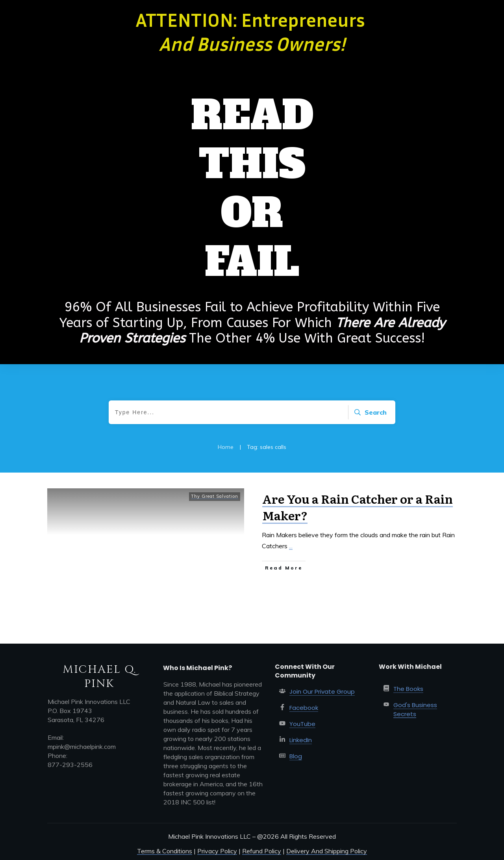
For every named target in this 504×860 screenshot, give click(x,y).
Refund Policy (262, 851)
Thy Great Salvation (215, 496)
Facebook (304, 708)
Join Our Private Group (322, 692)
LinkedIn (301, 740)
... (291, 546)
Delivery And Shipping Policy (327, 851)
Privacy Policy (217, 851)
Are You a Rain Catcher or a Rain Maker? (358, 507)
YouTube (302, 724)
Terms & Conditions (165, 851)
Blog (296, 756)
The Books (408, 689)
